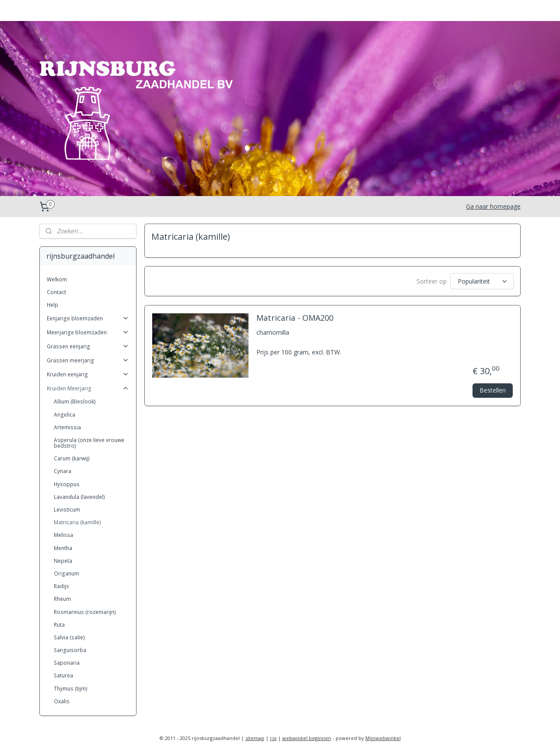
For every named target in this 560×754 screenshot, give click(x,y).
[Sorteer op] (482, 281)
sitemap (255, 738)
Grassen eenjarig (88, 346)
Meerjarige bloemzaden (88, 332)
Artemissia (67, 427)
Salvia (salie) (69, 637)
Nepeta (63, 561)
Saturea (63, 675)
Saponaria (67, 663)
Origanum (66, 573)
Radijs (61, 586)
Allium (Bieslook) (75, 402)
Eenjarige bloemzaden (88, 318)
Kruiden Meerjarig (88, 388)
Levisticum (67, 510)
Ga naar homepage (493, 206)
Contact (56, 292)
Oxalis (62, 701)
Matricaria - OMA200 (294, 317)
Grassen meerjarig (88, 360)
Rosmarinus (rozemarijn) (85, 612)
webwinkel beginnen (307, 738)
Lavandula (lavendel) (79, 497)
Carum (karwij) (72, 458)
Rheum (62, 599)
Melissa (63, 535)
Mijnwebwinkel (383, 738)
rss (273, 738)
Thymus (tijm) (71, 689)
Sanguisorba (70, 650)
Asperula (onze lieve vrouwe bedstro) (89, 443)
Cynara (63, 471)
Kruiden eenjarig (88, 374)
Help (52, 305)
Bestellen (493, 388)
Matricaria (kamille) (77, 522)
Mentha (63, 548)
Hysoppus (67, 484)
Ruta (59, 625)
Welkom (57, 279)
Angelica (65, 415)
